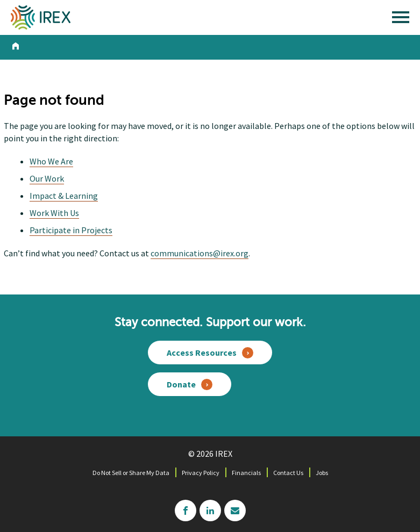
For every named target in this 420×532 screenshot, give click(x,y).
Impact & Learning (64, 196)
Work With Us (54, 213)
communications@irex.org (200, 253)
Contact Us (288, 473)
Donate (181, 384)
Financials (246, 473)
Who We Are (51, 161)
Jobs (322, 473)
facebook (186, 511)
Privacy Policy (201, 473)
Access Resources (202, 353)
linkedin (210, 511)
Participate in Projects (71, 230)
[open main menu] (401, 20)
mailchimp (235, 511)
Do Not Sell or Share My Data (131, 473)
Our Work (47, 178)
